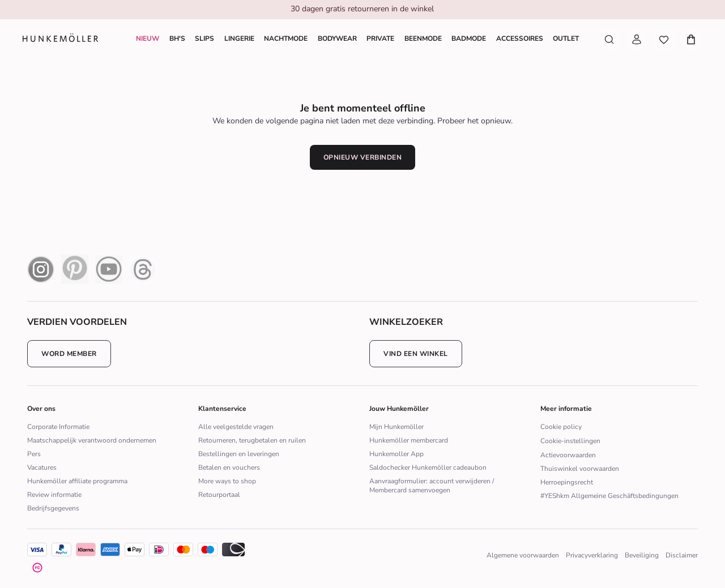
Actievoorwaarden (568, 455)
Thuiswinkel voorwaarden (580, 469)
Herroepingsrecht (567, 482)
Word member (69, 354)
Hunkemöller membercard (409, 440)
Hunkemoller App (396, 454)
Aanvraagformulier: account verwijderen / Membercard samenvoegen (432, 486)
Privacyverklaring (592, 555)
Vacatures (42, 467)
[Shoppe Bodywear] (337, 38)
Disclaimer (682, 555)
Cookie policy (561, 427)
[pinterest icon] (75, 269)
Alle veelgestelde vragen (236, 427)
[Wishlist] (664, 40)
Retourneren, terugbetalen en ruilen (252, 440)
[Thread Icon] (143, 269)
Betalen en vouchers (229, 467)
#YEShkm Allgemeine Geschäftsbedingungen (609, 496)
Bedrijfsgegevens (53, 508)
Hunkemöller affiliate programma (77, 481)
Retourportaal (219, 495)
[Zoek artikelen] (609, 40)
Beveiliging (642, 555)
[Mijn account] (637, 40)
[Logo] (60, 40)
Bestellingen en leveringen (239, 454)
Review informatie (54, 495)
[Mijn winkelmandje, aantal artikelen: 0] (689, 40)
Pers (34, 454)
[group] (362, 10)
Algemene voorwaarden (523, 555)
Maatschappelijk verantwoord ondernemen (92, 440)
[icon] (110, 550)
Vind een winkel (416, 354)
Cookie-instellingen (570, 441)
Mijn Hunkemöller (396, 427)
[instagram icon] (41, 269)
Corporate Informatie (58, 427)
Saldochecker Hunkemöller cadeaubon (428, 467)
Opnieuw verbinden (363, 157)
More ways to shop (227, 481)
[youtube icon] (109, 269)
